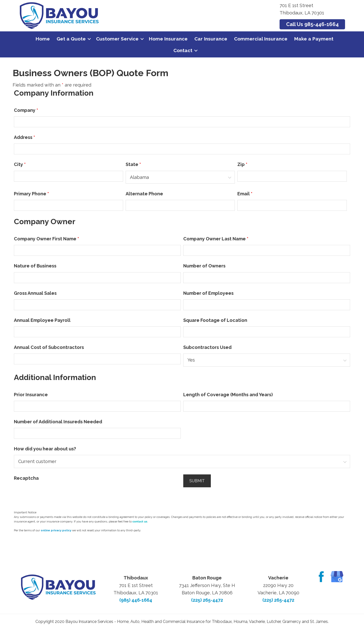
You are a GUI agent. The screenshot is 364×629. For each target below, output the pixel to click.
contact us (140, 522)
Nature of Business (35, 266)
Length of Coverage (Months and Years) (228, 395)
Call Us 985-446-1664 (312, 24)
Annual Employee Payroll (42, 320)
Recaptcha (26, 478)
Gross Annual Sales (35, 293)
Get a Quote (71, 39)
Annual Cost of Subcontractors (49, 347)
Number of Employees (208, 293)
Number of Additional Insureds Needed (58, 422)
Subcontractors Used (207, 347)
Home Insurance (168, 39)
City (20, 164)
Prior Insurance (31, 395)
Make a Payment (314, 39)
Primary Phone (31, 194)
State (133, 164)
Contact (183, 50)
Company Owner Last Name (216, 239)
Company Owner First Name (47, 239)
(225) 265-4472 (207, 600)
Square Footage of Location (215, 320)
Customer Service (117, 39)
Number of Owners (204, 266)
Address (25, 137)
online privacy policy (56, 530)
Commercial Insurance (261, 39)
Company (26, 110)
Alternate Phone (144, 194)
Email (245, 194)
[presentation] (52, 494)
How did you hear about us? (45, 449)
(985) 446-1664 (136, 600)
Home (43, 39)
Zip (242, 164)
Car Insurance (211, 39)
